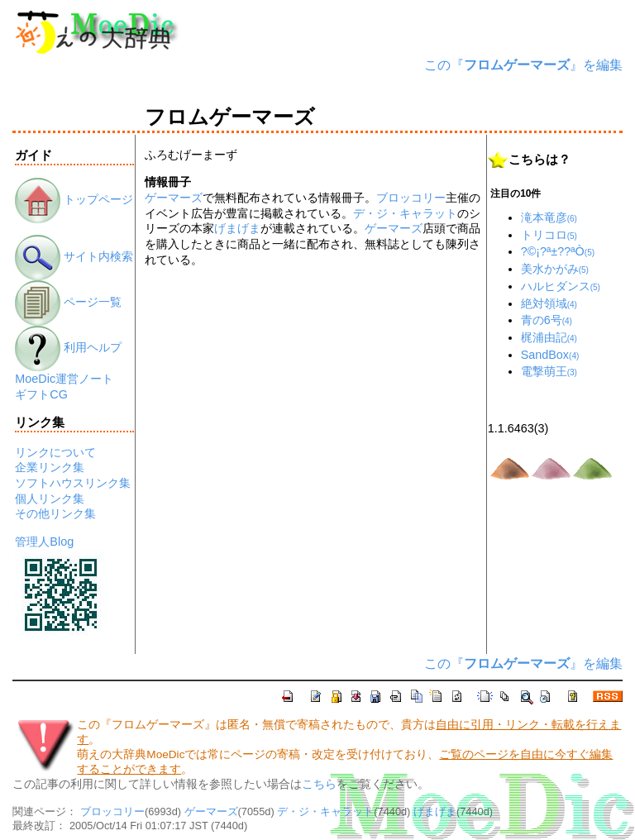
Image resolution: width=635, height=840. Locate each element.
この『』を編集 (523, 65)
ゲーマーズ (174, 198)
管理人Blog (44, 542)
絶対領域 (549, 303)
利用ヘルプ (68, 347)
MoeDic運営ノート (64, 379)
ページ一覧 (68, 302)
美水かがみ (555, 269)
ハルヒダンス (561, 286)
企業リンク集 (50, 467)
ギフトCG (41, 394)
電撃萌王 (549, 371)
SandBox (550, 355)
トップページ (74, 199)
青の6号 (547, 320)
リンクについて (55, 452)
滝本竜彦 (549, 217)
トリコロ (549, 235)
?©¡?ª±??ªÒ (558, 251)
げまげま (237, 228)
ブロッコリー (411, 198)
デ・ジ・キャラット (405, 213)
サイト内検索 (74, 256)
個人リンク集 (50, 499)
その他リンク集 (55, 513)
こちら (319, 784)
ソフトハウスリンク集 (73, 483)
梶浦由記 (549, 337)
